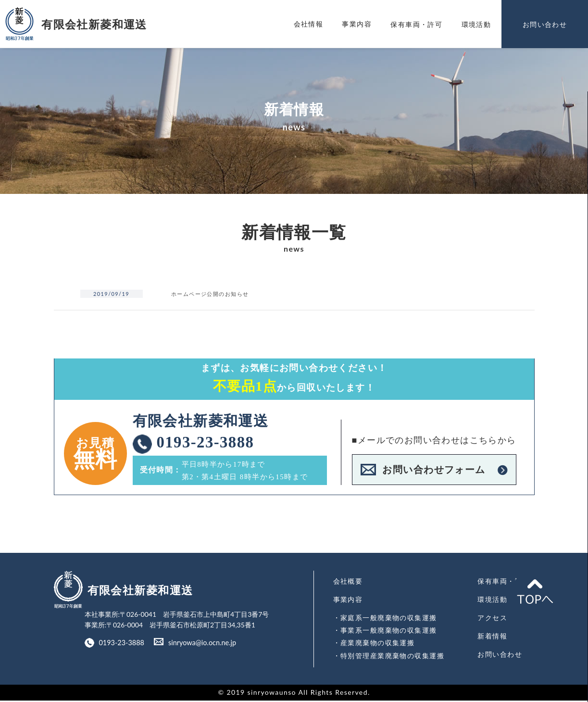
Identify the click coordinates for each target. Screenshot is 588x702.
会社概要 (348, 584)
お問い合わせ (500, 656)
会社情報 (309, 24)
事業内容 (357, 24)
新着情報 (493, 638)
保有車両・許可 (504, 584)
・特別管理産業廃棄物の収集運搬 (389, 657)
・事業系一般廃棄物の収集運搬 (385, 632)
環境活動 (493, 602)
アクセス (493, 620)
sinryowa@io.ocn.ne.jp (200, 646)
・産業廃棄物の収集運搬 (374, 645)
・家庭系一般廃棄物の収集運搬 (385, 620)
